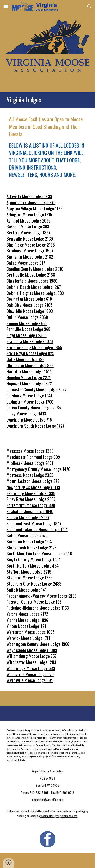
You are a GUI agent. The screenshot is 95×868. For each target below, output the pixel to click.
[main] (47, 100)
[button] (6, 6)
